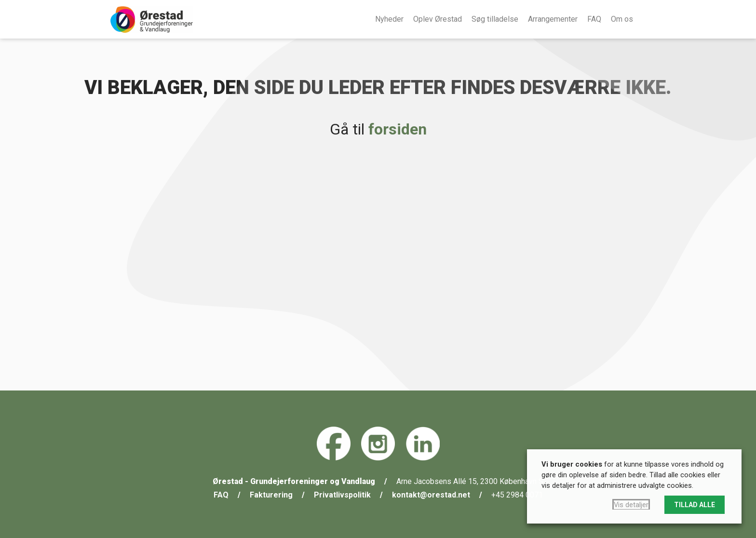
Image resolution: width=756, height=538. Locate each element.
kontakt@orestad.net (431, 495)
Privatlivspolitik (342, 495)
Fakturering (271, 495)
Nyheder (389, 19)
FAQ (594, 19)
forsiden (398, 129)
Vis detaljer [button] (631, 505)
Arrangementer (553, 19)
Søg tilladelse (495, 19)
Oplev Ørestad (438, 19)
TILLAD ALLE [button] (695, 505)
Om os (622, 19)
